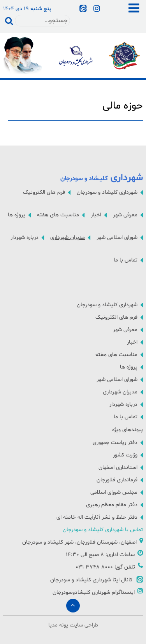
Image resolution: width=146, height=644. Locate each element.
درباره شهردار (25, 238)
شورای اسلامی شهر (117, 238)
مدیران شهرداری (68, 238)
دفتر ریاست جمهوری (115, 443)
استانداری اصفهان (118, 468)
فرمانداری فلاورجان (117, 480)
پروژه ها (17, 215)
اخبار (96, 215)
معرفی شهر (125, 215)
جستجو (9, 21)
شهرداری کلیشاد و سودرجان (107, 192)
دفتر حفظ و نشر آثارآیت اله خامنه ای (97, 517)
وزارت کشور (125, 455)
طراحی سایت (84, 625)
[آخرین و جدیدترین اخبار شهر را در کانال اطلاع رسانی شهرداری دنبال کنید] (84, 9)
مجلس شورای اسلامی (114, 492)
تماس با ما (126, 260)
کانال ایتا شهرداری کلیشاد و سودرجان (97, 580)
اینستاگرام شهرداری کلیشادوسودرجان (98, 592)
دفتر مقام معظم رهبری (112, 505)
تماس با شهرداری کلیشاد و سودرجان (103, 530)
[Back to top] (73, 606)
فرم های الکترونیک (44, 192)
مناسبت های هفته (58, 215)
